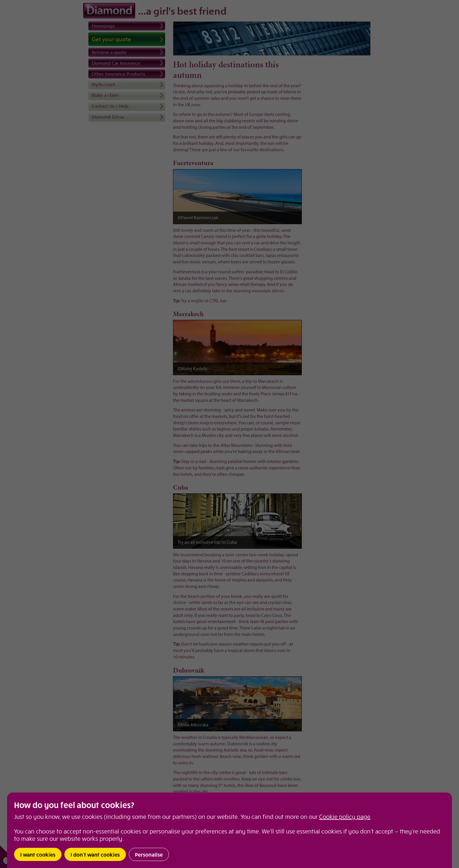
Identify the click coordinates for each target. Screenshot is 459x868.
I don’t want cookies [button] (95, 854)
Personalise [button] (149, 854)
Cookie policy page (345, 816)
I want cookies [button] (38, 854)
